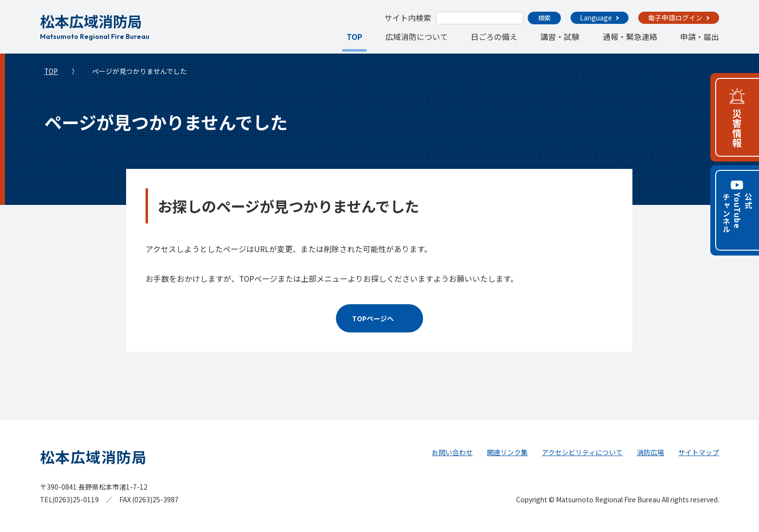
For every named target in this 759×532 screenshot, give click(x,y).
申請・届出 (700, 37)
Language (596, 18)
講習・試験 (560, 37)
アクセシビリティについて (582, 452)
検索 (544, 18)
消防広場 (650, 452)
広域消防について (417, 37)
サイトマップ (699, 452)
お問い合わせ (452, 452)
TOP (355, 37)
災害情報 (737, 128)
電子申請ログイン (675, 18)
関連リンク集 (507, 452)
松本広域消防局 (95, 25)
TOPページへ (373, 318)
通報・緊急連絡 (630, 37)
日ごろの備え (494, 37)
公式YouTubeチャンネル (737, 213)
